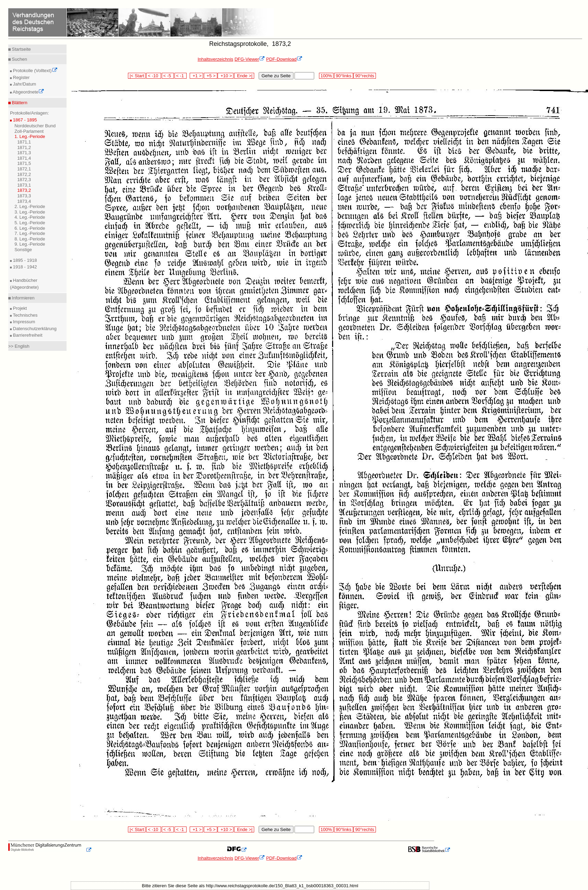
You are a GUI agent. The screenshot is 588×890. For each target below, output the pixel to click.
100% (326, 76)
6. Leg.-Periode (30, 228)
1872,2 (24, 174)
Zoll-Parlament (29, 131)
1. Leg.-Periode (30, 136)
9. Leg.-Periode (30, 244)
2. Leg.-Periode (30, 206)
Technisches (25, 315)
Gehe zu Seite (276, 76)
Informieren (23, 298)
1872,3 (24, 180)
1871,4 (24, 158)
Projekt (19, 308)
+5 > (211, 76)
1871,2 (24, 147)
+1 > (196, 76)
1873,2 (24, 190)
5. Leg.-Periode (30, 223)
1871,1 (24, 142)
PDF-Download (284, 59)
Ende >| (244, 76)
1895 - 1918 (24, 260)
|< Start (137, 76)
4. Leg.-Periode (30, 217)
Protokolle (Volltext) (35, 71)
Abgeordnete (28, 92)
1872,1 (24, 169)
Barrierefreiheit (27, 335)
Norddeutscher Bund (35, 126)
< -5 (168, 76)
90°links (344, 76)
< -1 (181, 76)
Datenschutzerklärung (34, 329)
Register (21, 77)
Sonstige (23, 250)
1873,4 (24, 201)
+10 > (226, 76)
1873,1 (24, 185)
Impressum (23, 322)
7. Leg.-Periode (30, 233)
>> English (19, 346)
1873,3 (24, 196)
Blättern (19, 103)
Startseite (21, 49)
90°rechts (365, 76)
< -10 (154, 76)
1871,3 (24, 153)
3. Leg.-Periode (30, 212)
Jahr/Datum (24, 84)
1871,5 (24, 163)
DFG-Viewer (250, 59)
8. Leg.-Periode (30, 239)
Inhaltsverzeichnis (215, 59)
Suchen (19, 59)
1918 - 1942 (24, 267)
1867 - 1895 (24, 120)
